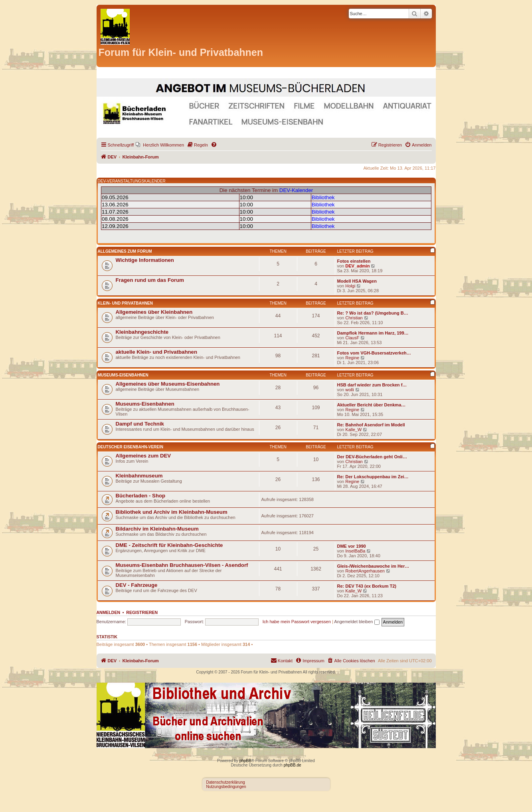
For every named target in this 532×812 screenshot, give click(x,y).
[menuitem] (160, 145)
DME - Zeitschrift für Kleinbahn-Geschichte (169, 545)
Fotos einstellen (354, 261)
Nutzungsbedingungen (226, 787)
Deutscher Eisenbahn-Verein (131, 447)
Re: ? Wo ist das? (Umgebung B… (373, 313)
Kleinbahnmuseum (139, 476)
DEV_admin (357, 266)
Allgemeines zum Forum (125, 251)
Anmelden (109, 612)
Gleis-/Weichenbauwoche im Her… (373, 566)
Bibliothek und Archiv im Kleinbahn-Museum (172, 512)
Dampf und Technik (140, 424)
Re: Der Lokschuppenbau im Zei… (373, 477)
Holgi (350, 286)
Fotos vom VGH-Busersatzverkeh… (374, 353)
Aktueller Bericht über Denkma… (372, 405)
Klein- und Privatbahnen (126, 303)
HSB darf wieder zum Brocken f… (372, 385)
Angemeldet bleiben (357, 622)
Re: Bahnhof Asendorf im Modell (371, 425)
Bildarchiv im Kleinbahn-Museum (157, 529)
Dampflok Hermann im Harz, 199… (373, 333)
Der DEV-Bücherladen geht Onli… (372, 457)
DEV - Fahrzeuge (137, 585)
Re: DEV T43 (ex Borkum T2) (367, 586)
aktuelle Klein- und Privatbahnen (156, 352)
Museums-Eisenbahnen (123, 375)
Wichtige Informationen (145, 260)
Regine (352, 358)
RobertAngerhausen (365, 571)
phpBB (245, 761)
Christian (354, 318)
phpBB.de (293, 765)
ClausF (352, 338)
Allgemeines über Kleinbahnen (154, 312)
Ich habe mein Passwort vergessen (297, 622)
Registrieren (142, 612)
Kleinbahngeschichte (142, 332)
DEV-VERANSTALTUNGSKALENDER (132, 181)
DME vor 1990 (352, 546)
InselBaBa (355, 551)
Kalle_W (353, 430)
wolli (349, 390)
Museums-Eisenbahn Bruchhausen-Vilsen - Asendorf (182, 565)
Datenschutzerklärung (226, 782)
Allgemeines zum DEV (143, 456)
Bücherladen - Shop (141, 496)
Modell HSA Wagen (357, 281)
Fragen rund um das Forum (150, 280)
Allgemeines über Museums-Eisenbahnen (168, 384)
